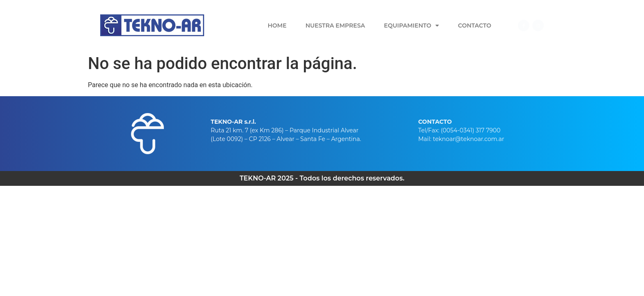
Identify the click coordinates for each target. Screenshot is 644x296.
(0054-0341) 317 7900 (470, 130)
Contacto (475, 25)
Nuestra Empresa (335, 25)
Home (277, 25)
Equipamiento (412, 25)
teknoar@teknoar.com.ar (469, 139)
